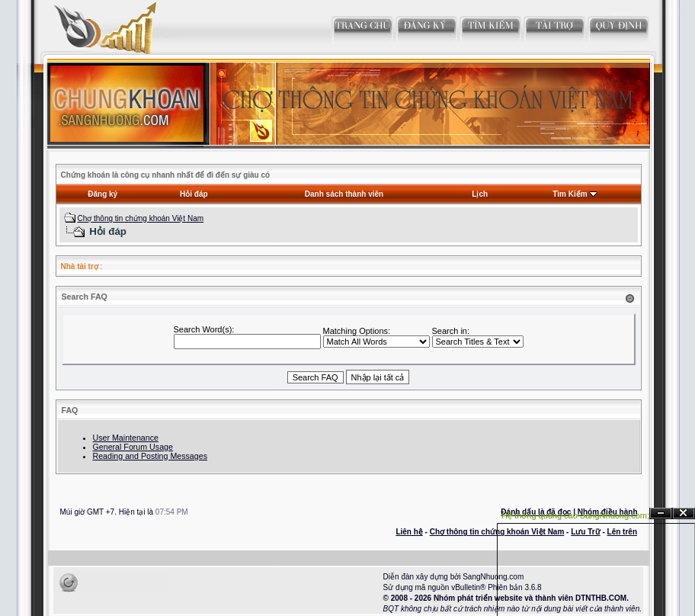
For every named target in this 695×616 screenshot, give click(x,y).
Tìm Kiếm (570, 194)
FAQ (70, 410)
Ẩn (661, 513)
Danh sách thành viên (344, 194)
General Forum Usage (133, 447)
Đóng (684, 513)
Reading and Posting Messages (150, 456)
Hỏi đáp (194, 194)
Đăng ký (102, 194)
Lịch (480, 194)
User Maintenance (126, 438)
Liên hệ (409, 532)
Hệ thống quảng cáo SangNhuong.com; (575, 515)
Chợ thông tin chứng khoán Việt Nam (140, 218)
